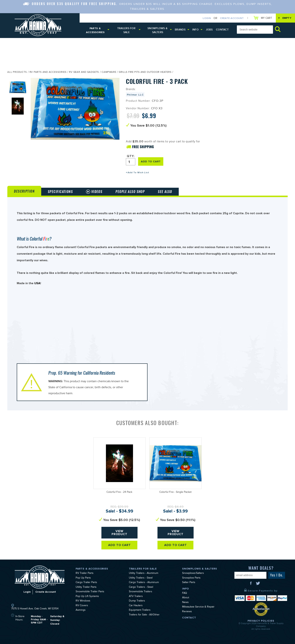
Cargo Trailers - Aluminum (144, 583)
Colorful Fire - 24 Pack (119, 492)
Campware (109, 72)
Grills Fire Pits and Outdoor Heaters (145, 72)
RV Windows (83, 601)
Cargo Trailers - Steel (141, 587)
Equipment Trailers (140, 610)
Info (195, 30)
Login (207, 18)
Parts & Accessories (95, 30)
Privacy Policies (261, 621)
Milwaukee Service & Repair (198, 607)
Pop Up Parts (83, 578)
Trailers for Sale (126, 30)
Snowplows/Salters (193, 573)
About (186, 598)
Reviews (187, 612)
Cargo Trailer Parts (86, 583)
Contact (222, 30)
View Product (120, 533)
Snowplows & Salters (157, 30)
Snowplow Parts (191, 578)
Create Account (232, 18)
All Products (17, 72)
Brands (180, 30)
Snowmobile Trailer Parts (90, 592)
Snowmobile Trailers (141, 592)
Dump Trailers (137, 601)
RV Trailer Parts (85, 573)
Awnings (81, 610)
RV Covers (82, 606)
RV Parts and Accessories (48, 72)
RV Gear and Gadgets (84, 72)
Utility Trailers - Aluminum (144, 573)
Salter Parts (189, 583)
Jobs (209, 30)
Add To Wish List (138, 173)
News (185, 603)
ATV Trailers (136, 597)
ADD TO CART (151, 161)
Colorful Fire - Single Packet (175, 492)
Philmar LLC (135, 95)
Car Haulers (136, 606)
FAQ (185, 593)
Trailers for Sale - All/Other (144, 615)
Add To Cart (120, 545)
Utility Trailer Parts (86, 587)
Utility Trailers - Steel (141, 578)
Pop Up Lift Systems (87, 597)
